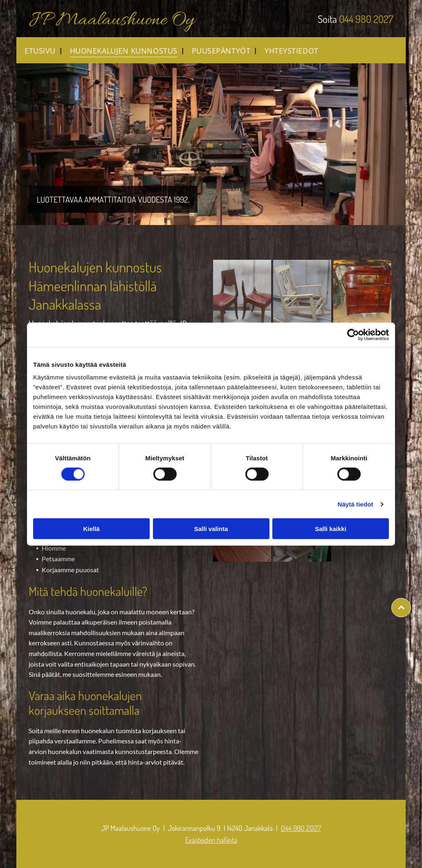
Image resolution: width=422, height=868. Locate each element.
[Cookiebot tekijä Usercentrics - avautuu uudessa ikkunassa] (353, 335)
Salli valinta (211, 529)
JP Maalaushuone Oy (111, 21)
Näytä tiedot (356, 504)
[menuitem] (39, 50)
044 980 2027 (366, 19)
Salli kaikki (331, 529)
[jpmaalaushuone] (242, 297)
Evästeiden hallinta (211, 840)
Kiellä (91, 529)
